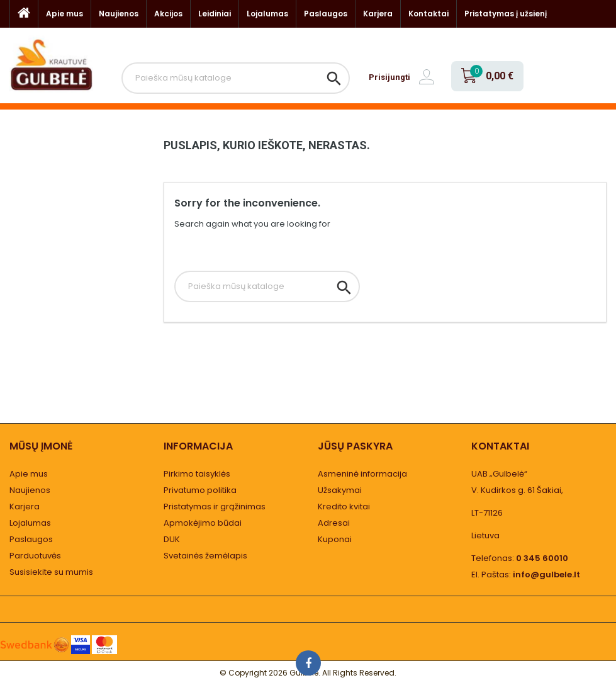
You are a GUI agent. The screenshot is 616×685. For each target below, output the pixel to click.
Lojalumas (267, 14)
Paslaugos (326, 14)
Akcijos (168, 14)
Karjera (378, 14)
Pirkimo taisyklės (197, 474)
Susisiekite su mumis (51, 572)
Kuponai (335, 539)
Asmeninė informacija (362, 474)
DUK (172, 539)
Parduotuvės (35, 556)
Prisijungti (389, 77)
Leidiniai (215, 14)
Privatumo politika (200, 490)
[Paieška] (236, 78)
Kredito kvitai (344, 507)
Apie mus (64, 14)
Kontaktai (428, 14)
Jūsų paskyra (355, 446)
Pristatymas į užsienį (506, 14)
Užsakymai (340, 490)
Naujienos (119, 14)
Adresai (334, 523)
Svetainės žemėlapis (205, 556)
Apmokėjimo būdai (203, 523)
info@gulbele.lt (546, 575)
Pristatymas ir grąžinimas (215, 507)
